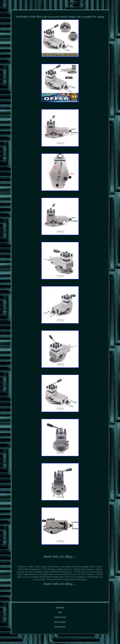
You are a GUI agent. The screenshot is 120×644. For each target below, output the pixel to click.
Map (60, 612)
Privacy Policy (60, 622)
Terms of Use (60, 627)
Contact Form (60, 617)
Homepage (60, 607)
